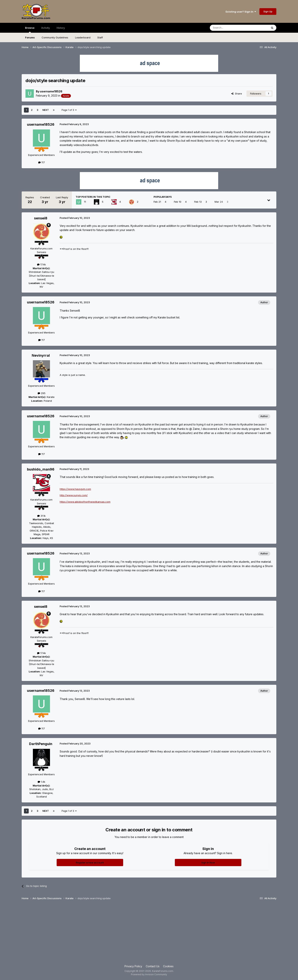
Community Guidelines (55, 37)
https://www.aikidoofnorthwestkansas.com (85, 502)
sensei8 (41, 218)
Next (46, 110)
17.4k (41, 264)
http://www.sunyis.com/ (74, 495)
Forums (30, 37)
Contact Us (153, 966)
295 (42, 393)
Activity (46, 28)
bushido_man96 (41, 469)
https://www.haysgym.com (75, 489)
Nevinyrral (41, 355)
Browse (30, 29)
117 (42, 162)
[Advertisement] (149, 934)
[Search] (229, 28)
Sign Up (268, 11)
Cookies (168, 966)
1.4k (41, 782)
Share (237, 94)
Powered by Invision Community (149, 974)
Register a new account (90, 863)
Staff (100, 37)
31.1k (41, 516)
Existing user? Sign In (241, 12)
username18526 (51, 91)
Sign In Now (208, 863)
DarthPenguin (41, 744)
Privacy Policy (133, 966)
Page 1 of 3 (69, 110)
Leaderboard (83, 37)
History (61, 28)
